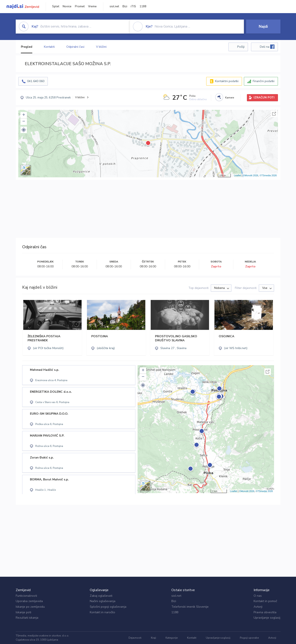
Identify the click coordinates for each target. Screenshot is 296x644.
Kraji (153, 638)
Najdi (263, 26)
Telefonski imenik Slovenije (190, 607)
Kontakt (192, 638)
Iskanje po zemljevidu (30, 607)
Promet (80, 6)
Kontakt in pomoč (265, 601)
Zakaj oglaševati (101, 596)
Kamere (230, 98)
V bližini (101, 47)
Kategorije (172, 638)
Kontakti (49, 47)
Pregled (27, 47)
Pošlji (241, 47)
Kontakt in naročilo (102, 612)
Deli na (267, 47)
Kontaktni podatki (227, 81)
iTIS (133, 6)
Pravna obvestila (265, 612)
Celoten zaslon (274, 114)
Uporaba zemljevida (29, 601)
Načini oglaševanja (103, 601)
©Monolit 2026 (251, 175)
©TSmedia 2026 (268, 175)
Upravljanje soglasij (267, 618)
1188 (143, 6)
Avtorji (258, 607)
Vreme (92, 6)
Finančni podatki (264, 81)
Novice (67, 6)
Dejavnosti (135, 638)
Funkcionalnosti (26, 596)
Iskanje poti (23, 612)
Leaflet (238, 175)
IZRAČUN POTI (264, 98)
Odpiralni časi (75, 47)
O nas (258, 596)
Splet (56, 6)
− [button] (24, 122)
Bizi (125, 6)
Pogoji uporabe (249, 638)
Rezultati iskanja (27, 618)
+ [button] (24, 115)
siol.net (114, 6)
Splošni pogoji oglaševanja (108, 607)
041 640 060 (36, 81)
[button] (24, 130)
